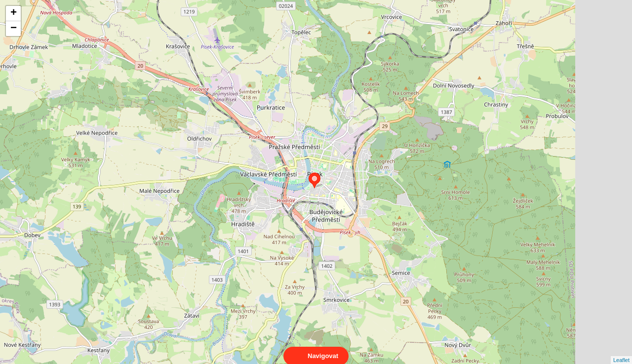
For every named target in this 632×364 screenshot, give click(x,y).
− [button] (14, 29)
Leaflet (621, 351)
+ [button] (14, 13)
